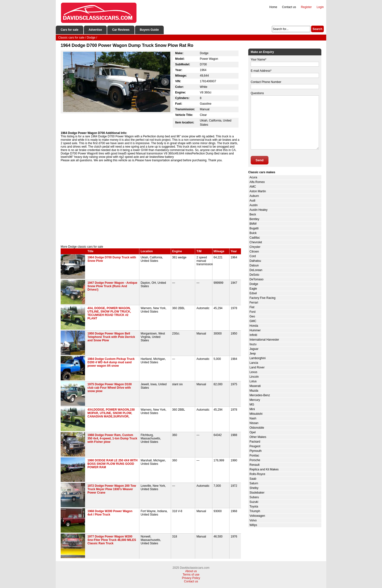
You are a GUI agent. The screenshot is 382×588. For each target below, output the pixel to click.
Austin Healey (258, 210)
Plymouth (256, 451)
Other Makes (258, 437)
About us (191, 571)
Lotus (253, 381)
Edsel (253, 293)
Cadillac (255, 238)
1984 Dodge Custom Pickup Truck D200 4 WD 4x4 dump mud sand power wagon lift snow (111, 362)
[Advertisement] (151, 203)
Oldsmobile (257, 428)
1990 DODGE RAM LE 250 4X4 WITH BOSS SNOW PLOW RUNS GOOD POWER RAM (112, 464)
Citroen (254, 252)
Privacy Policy (191, 578)
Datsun (254, 265)
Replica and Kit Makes (264, 469)
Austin (253, 205)
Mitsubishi (256, 414)
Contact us (289, 7)
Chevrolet (256, 242)
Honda (254, 326)
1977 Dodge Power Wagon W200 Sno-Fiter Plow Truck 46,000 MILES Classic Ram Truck (112, 540)
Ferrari (254, 303)
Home (273, 7)
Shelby (254, 488)
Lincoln (254, 377)
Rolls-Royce (257, 474)
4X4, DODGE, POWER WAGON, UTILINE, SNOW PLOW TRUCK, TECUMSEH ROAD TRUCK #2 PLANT (109, 313)
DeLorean (256, 270)
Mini (252, 409)
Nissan (254, 423)
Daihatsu (255, 261)
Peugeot (255, 446)
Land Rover (257, 367)
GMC (253, 321)
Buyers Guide (149, 30)
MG (252, 405)
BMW (253, 224)
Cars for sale (70, 30)
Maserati (255, 386)
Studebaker (257, 493)
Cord (253, 256)
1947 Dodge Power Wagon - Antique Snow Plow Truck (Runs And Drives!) (112, 286)
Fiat (252, 307)
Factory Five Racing (263, 298)
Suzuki (254, 502)
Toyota (254, 507)
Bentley (254, 219)
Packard (255, 442)
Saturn (254, 483)
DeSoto (254, 275)
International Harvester (264, 340)
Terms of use (191, 575)
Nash (253, 418)
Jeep (253, 354)
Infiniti (253, 335)
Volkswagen (257, 516)
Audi (252, 201)
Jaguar (254, 349)
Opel (253, 432)
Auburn (254, 196)
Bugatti (254, 228)
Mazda (254, 391)
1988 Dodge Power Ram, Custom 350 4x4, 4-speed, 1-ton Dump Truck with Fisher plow (112, 438)
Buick (253, 233)
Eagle (253, 289)
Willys (253, 525)
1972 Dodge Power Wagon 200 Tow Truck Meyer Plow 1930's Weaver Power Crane (112, 489)
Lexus (253, 372)
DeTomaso (256, 279)
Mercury (255, 400)
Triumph (255, 511)
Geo (252, 316)
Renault (254, 465)
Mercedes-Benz (260, 395)
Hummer (255, 330)
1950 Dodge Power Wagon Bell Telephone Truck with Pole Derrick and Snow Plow (111, 337)
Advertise (95, 30)
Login (320, 7)
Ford (253, 312)
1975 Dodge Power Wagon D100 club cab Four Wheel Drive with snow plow (110, 388)
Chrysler (255, 247)
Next (165, 82)
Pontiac (254, 456)
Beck (253, 214)
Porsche (255, 460)
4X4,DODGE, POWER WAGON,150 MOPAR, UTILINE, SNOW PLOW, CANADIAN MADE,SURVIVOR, (111, 413)
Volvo (253, 520)
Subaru (254, 497)
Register (306, 7)
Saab (253, 479)
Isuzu (253, 344)
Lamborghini (258, 358)
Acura (253, 177)
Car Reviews (121, 30)
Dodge (254, 284)
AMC (253, 187)
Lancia (254, 363)
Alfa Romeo (257, 182)
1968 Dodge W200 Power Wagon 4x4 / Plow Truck (110, 513)
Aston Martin (258, 191)
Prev (68, 82)
